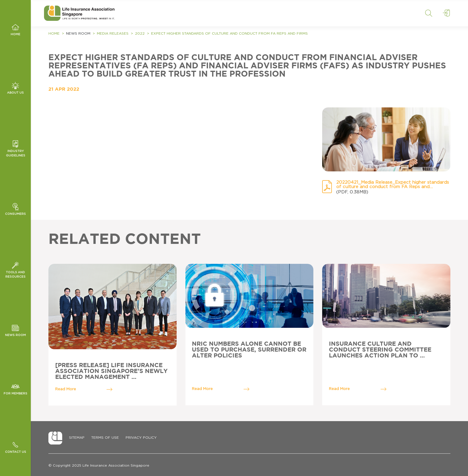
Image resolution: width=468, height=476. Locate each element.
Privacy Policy (141, 438)
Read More (84, 389)
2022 (140, 33)
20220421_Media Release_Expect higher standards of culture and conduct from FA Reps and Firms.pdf (393, 185)
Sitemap (77, 438)
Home (54, 33)
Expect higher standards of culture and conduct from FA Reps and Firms (229, 33)
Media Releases (113, 33)
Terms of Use (105, 438)
